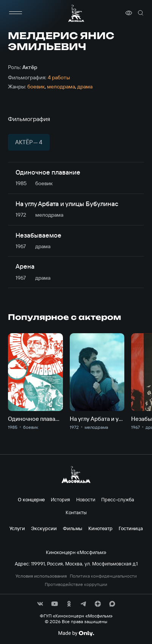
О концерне (31, 499)
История (60, 499)
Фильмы (73, 528)
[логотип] (76, 13)
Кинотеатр (100, 528)
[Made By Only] (76, 633)
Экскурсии (44, 528)
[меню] (16, 13)
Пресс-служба (118, 499)
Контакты (76, 512)
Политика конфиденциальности (103, 576)
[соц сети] (40, 604)
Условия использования (41, 576)
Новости (86, 499)
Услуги (17, 528)
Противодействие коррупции (76, 584)
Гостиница (131, 528)
